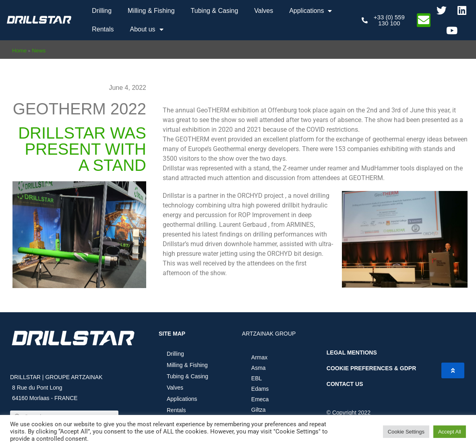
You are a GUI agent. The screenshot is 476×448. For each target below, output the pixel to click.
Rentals (103, 29)
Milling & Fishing (151, 11)
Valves (264, 11)
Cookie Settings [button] (406, 432)
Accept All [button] (450, 432)
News (39, 51)
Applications (310, 11)
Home (19, 51)
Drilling (102, 11)
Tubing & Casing (215, 11)
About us (146, 29)
